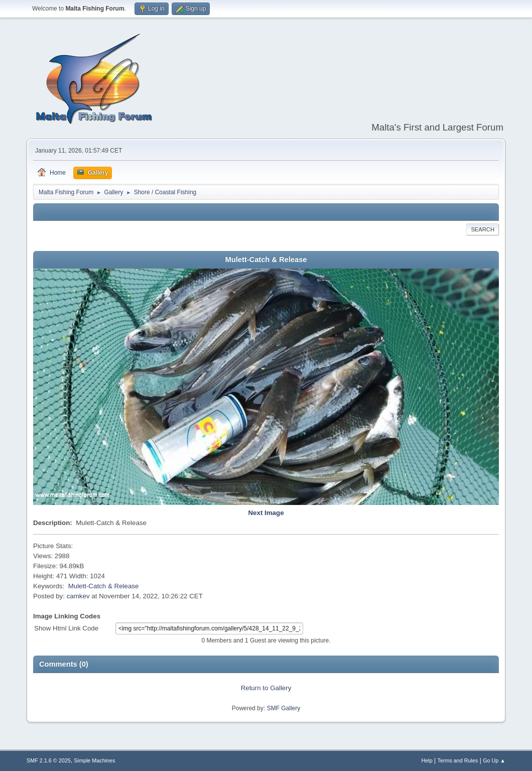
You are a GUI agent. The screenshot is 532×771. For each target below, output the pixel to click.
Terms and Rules (458, 760)
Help (427, 760)
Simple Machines (94, 760)
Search (483, 229)
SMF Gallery (284, 708)
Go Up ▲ (494, 760)
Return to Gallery (266, 688)
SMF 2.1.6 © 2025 (49, 760)
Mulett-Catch (87, 586)
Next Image (266, 513)
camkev (78, 596)
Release (127, 586)
